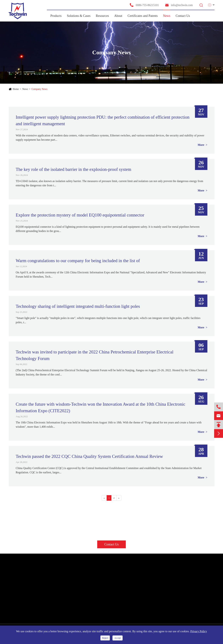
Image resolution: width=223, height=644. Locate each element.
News (167, 16)
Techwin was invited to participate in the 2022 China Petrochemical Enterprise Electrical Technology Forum (95, 355)
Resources (102, 16)
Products (56, 16)
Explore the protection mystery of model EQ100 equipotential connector (80, 215)
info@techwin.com (179, 5)
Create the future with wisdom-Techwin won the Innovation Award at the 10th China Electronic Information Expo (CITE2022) (101, 407)
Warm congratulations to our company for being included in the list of (78, 261)
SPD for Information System (26, 594)
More (201, 145)
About (118, 16)
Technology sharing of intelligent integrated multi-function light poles (78, 306)
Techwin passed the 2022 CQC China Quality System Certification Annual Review (89, 456)
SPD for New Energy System (27, 587)
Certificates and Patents (143, 16)
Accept (118, 638)
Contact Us (183, 16)
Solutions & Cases (79, 16)
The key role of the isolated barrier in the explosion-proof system (74, 169)
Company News (39, 89)
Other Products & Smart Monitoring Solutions (36, 607)
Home (16, 89)
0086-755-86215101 (144, 5)
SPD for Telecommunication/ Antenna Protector (36, 600)
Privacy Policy (199, 631)
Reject (105, 638)
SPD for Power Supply (23, 581)
